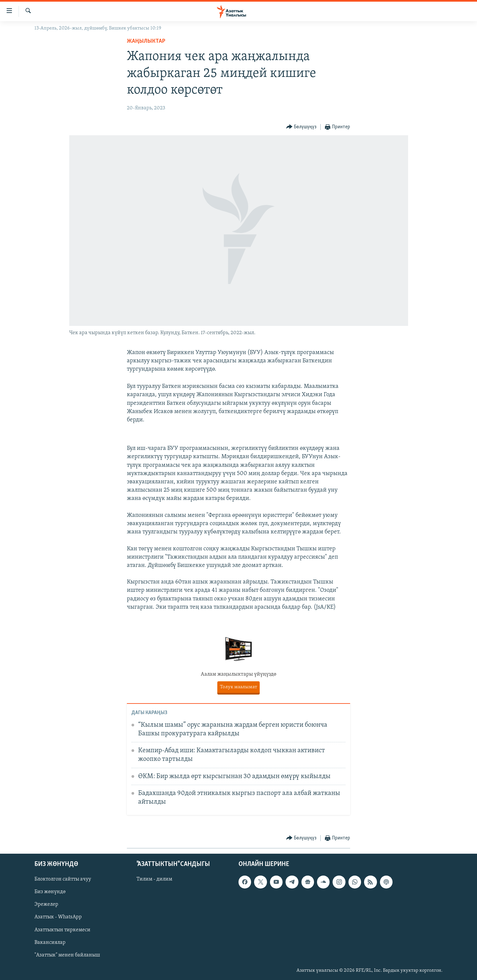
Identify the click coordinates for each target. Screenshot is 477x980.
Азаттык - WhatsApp (58, 917)
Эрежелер (46, 904)
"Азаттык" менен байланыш (67, 955)
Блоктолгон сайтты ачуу (63, 879)
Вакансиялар (50, 942)
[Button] (301, 127)
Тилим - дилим (154, 879)
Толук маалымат (238, 687)
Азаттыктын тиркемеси (62, 930)
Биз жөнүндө (50, 892)
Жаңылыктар (146, 41)
